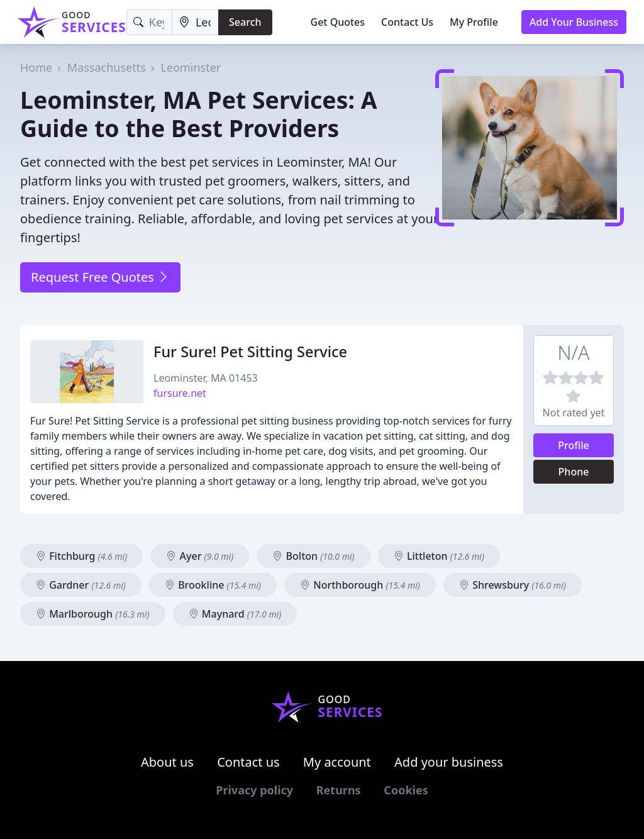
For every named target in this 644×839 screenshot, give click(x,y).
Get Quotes (338, 22)
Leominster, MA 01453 (206, 378)
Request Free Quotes (100, 277)
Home (36, 67)
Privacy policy (254, 790)
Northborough (360, 585)
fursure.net (180, 393)
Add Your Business (574, 22)
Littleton (439, 556)
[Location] (195, 22)
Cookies (406, 790)
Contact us (248, 762)
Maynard (235, 614)
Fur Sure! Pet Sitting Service (250, 352)
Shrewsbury (513, 585)
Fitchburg (81, 556)
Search (245, 22)
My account (337, 762)
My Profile (474, 22)
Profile (574, 445)
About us (167, 762)
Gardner (81, 585)
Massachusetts (107, 67)
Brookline (213, 585)
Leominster (191, 67)
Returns (339, 790)
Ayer (200, 556)
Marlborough (93, 614)
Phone (574, 472)
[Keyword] (149, 22)
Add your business (449, 762)
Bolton (313, 556)
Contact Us (407, 22)
